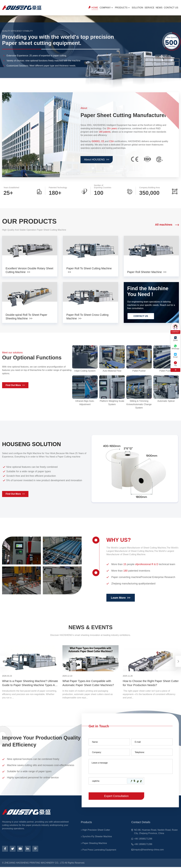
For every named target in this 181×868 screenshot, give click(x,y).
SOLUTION (137, 8)
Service (150, 8)
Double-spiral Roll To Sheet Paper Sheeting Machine (27, 317)
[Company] (109, 753)
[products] (30, 250)
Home (95, 8)
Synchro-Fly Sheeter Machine (97, 837)
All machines (167, 225)
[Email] (152, 743)
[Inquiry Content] (131, 767)
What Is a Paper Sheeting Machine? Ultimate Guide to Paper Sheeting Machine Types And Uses (30, 684)
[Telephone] (152, 753)
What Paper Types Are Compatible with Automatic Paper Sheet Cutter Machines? (88, 684)
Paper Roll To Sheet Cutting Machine (89, 268)
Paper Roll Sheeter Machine (145, 272)
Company (105, 8)
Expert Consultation (116, 797)
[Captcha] (107, 782)
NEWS (159, 8)
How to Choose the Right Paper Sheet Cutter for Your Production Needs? (151, 684)
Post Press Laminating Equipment (99, 851)
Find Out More (15, 386)
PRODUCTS (121, 8)
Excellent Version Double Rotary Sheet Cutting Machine (26, 270)
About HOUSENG (98, 160)
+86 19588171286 (143, 839)
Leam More (121, 598)
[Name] (109, 743)
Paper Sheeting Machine (95, 844)
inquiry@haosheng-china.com (149, 850)
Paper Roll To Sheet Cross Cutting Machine (88, 317)
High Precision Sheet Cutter (96, 831)
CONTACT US (171, 8)
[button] (178, 662)
